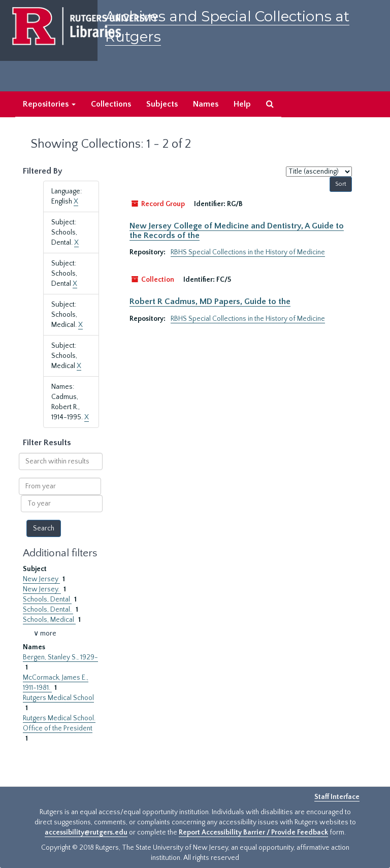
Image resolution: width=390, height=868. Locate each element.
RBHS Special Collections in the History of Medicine (248, 252)
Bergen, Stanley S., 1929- (60, 657)
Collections (111, 104)
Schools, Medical (49, 620)
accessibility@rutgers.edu (86, 832)
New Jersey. (42, 589)
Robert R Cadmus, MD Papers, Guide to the (210, 302)
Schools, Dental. (48, 610)
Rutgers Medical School (58, 698)
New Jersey (41, 579)
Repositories (49, 104)
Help (242, 104)
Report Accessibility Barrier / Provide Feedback (253, 832)
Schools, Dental (47, 599)
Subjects (162, 104)
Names (206, 104)
